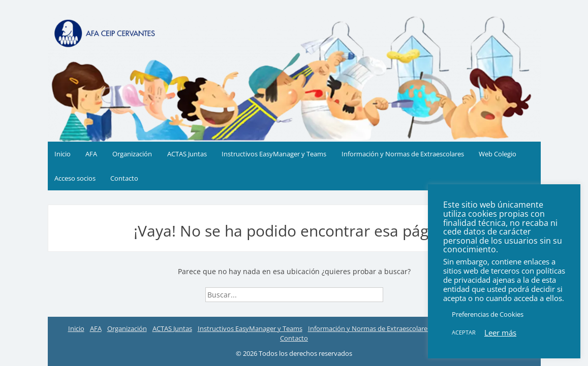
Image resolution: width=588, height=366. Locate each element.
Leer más (500, 332)
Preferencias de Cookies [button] (488, 314)
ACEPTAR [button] (464, 332)
